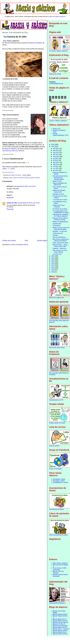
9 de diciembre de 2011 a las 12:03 (24, 186)
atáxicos (27, 178)
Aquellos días (57, 224)
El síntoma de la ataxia (60, 209)
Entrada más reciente (9, 241)
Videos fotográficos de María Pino (60, 184)
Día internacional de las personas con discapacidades (60, 178)
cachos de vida (12, 203)
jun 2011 (56, 158)
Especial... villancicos (59, 248)
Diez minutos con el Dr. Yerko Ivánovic (60, 251)
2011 (53, 147)
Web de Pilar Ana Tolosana (58, 572)
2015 (53, 262)
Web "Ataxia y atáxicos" (60, 563)
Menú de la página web (56, 298)
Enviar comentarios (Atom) (20, 245)
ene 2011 (56, 149)
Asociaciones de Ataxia (56, 509)
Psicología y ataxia (59, 481)
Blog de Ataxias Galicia (60, 614)
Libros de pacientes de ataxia (58, 535)
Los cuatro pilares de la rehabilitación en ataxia (61, 212)
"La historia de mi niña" (60, 200)
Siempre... (56, 235)
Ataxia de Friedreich (36, 43)
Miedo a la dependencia (60, 222)
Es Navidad (56, 226)
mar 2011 (56, 153)
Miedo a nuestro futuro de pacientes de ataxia (61, 228)
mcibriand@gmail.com (56, 84)
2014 (53, 260)
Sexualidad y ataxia (59, 479)
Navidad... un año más (60, 231)
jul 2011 (56, 160)
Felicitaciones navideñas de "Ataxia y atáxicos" (60, 215)
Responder (10, 198)
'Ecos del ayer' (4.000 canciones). (60, 569)
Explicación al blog (55, 74)
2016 (53, 264)
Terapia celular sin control (57, 423)
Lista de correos (54, 446)
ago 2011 (56, 162)
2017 (53, 266)
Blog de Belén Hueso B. (60, 621)
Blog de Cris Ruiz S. (59, 624)
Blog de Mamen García (60, 631)
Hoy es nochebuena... (60, 237)
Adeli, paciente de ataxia (60, 243)
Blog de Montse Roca (60, 632)
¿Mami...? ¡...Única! (8, 169)
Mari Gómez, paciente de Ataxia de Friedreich (61, 240)
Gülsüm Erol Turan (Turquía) (59, 206)
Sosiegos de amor (58, 194)
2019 (53, 270)
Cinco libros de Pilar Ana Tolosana (13, 151)
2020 (53, 272)
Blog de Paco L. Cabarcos (61, 629)
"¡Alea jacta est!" (58, 233)
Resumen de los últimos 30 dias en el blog (60, 219)
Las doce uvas (57, 254)
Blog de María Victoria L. (61, 634)
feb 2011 (56, 151)
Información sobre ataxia (57, 348)
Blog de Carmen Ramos (60, 622)
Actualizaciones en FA (56, 400)
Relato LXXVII (57, 181)
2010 (53, 145)
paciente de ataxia (35, 178)
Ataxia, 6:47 (57, 129)
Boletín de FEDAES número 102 (59, 191)
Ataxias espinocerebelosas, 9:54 (60, 134)
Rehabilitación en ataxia (60, 482)
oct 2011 (56, 166)
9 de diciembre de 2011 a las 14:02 (28, 203)
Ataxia (9, 41)
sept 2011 (56, 164)
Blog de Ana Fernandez (60, 626)
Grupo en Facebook (55, 469)
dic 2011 (56, 170)
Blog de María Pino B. (60, 619)
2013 (53, 258)
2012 (53, 256)
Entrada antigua (42, 241)
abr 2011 (56, 154)
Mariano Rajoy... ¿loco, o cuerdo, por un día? (61, 246)
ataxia (11, 178)
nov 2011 (56, 168)
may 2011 (56, 156)
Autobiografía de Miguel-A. (58, 603)
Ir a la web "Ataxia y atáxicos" (58, 51)
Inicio (26, 241)
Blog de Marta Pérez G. (60, 627)
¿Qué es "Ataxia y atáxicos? (58, 121)
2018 (53, 268)
